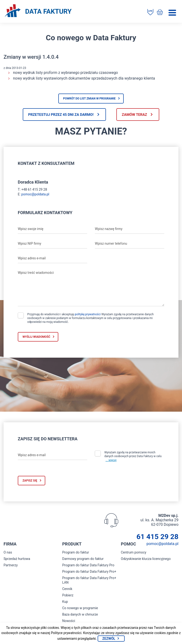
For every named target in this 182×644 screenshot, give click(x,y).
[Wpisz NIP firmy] (52, 244)
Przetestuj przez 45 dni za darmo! (58, 115)
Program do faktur (76, 553)
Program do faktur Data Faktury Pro (88, 566)
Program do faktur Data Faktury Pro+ (89, 572)
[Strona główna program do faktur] (38, 11)
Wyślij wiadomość (36, 337)
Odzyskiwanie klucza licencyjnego (146, 559)
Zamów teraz (138, 115)
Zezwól (109, 639)
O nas (8, 553)
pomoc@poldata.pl (35, 195)
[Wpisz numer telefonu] (130, 244)
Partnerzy (11, 566)
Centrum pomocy (134, 553)
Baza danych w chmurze (80, 615)
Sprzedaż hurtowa (17, 559)
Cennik (67, 590)
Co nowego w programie (80, 609)
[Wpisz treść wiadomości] (91, 288)
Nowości (69, 621)
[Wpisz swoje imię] (52, 230)
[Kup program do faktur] (159, 13)
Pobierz (68, 596)
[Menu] (172, 13)
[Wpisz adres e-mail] (52, 259)
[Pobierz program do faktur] (149, 13)
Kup (65, 602)
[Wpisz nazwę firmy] (130, 230)
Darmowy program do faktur (83, 559)
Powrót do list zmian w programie (89, 99)
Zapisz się (30, 481)
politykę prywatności (88, 315)
